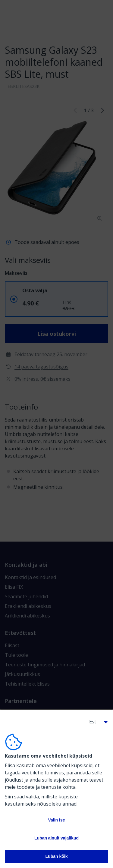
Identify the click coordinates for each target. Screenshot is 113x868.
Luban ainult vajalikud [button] (56, 838)
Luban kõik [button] (57, 856)
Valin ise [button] (56, 820)
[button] (96, 722)
